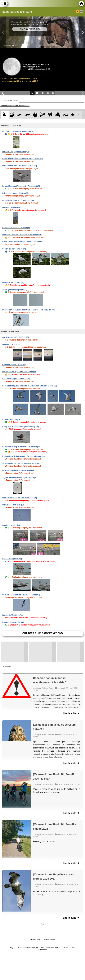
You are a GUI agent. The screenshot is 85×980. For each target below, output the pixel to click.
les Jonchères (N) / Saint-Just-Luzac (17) (19, 372)
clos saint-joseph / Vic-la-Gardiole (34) (18, 470)
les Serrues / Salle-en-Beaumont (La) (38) (20, 498)
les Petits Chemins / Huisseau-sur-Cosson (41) (22, 235)
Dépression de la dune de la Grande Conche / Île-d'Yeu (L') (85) (29, 310)
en (81, 12)
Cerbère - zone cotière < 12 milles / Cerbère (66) (22, 595)
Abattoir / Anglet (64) (11, 525)
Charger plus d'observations (42, 633)
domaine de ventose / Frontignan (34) (18, 200)
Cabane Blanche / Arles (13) (14, 365)
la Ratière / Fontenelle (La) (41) (15, 505)
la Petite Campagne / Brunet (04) (16, 152)
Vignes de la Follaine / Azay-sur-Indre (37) (20, 477)
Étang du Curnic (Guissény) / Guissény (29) (21, 427)
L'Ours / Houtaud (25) (11, 419)
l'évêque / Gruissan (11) (12, 344)
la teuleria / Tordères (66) (13, 615)
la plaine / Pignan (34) (11, 207)
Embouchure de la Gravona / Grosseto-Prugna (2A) (24, 456)
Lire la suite (71, 713)
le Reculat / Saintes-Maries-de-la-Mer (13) (20, 166)
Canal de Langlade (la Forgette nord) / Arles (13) (23, 159)
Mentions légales (36, 939)
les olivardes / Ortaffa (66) (13, 282)
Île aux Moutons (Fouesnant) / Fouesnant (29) (21, 186)
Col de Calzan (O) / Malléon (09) (16, 337)
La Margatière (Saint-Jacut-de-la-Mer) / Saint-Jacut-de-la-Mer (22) (30, 386)
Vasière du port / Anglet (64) (14, 249)
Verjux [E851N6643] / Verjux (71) (16, 290)
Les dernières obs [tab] (10, 100)
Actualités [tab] (7, 666)
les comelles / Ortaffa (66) (13, 622)
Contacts (46, 939)
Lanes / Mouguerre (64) (12, 559)
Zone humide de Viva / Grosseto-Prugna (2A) (21, 463)
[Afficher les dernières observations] (15, 106)
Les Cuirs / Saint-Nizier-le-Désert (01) (18, 131)
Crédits (53, 939)
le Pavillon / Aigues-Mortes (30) (15, 193)
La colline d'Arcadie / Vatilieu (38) (16, 228)
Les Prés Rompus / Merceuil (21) (16, 379)
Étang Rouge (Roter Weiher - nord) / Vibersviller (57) (24, 242)
